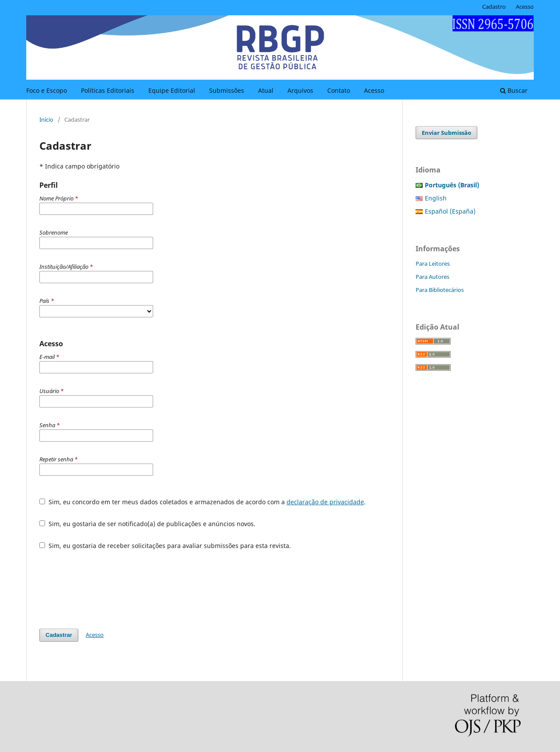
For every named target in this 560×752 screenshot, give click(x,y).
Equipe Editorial (172, 90)
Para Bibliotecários (440, 290)
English (436, 198)
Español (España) (450, 211)
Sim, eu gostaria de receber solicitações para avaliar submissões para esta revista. (165, 546)
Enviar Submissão (446, 133)
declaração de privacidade (325, 502)
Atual (266, 90)
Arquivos (300, 90)
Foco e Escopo (47, 90)
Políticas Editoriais (108, 90)
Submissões (227, 90)
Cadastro (494, 7)
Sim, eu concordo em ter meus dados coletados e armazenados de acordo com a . (203, 502)
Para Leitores (433, 264)
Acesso (374, 90)
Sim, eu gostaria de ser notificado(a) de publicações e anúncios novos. (147, 524)
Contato (339, 90)
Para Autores (432, 277)
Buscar (514, 90)
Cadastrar (59, 635)
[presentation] (106, 589)
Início (46, 119)
